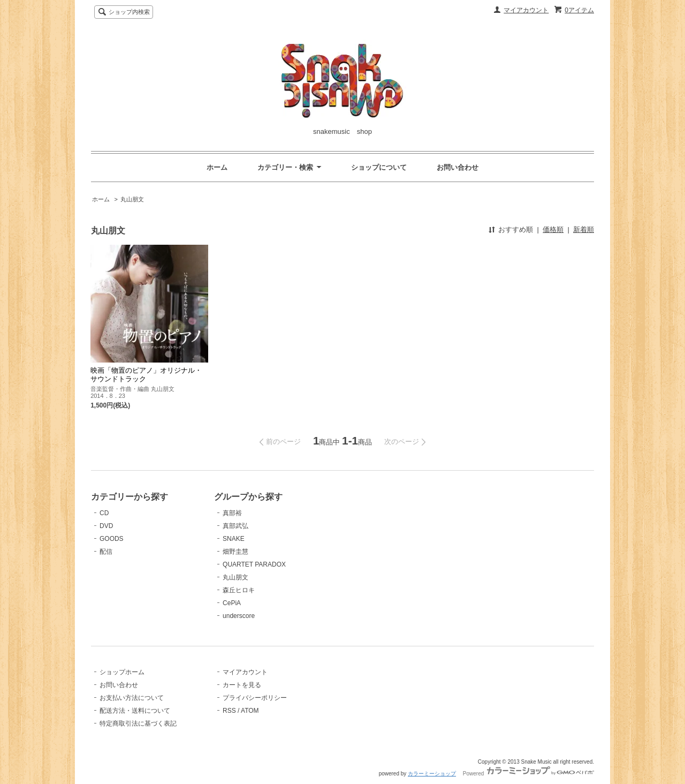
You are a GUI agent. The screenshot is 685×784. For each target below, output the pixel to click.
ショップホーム (122, 672)
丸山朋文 (132, 199)
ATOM (250, 711)
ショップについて (379, 167)
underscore (239, 616)
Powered (528, 774)
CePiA (232, 603)
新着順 (584, 229)
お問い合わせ (458, 167)
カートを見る (242, 685)
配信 (106, 552)
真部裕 (232, 513)
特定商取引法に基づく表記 (138, 723)
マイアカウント (526, 10)
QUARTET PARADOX (254, 564)
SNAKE (234, 539)
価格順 (553, 229)
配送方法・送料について (135, 711)
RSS (229, 711)
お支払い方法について (132, 698)
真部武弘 (235, 526)
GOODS (112, 539)
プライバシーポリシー (255, 698)
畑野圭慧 (235, 552)
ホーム (217, 167)
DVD (106, 526)
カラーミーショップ (432, 774)
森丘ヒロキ (239, 590)
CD (104, 513)
